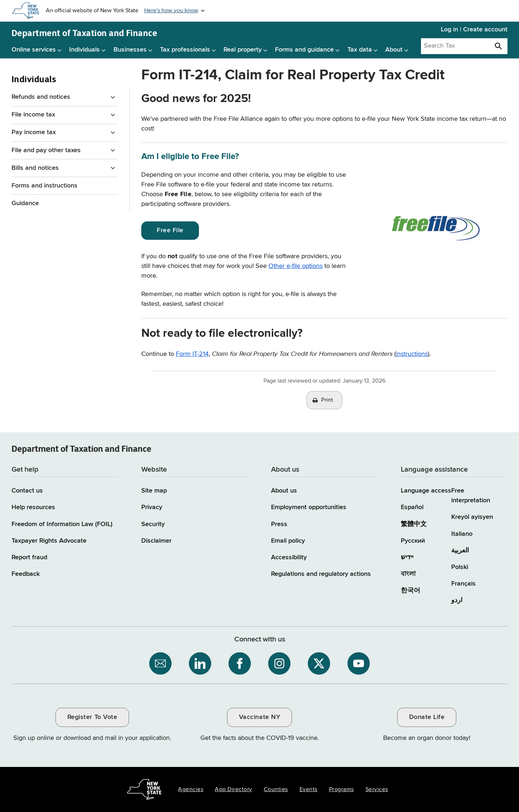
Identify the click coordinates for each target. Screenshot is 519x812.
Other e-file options (296, 266)
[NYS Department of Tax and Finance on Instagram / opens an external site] (279, 663)
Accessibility (289, 557)
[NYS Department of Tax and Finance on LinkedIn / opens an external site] (200, 663)
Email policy (288, 541)
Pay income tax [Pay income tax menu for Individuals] (34, 132)
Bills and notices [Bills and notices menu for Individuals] (35, 168)
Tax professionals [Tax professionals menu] (185, 50)
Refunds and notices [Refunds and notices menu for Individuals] (41, 97)
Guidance (25, 203)
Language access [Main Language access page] (426, 491)
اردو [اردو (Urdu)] (457, 600)
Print (327, 400)
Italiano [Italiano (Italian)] (462, 534)
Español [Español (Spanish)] (412, 507)
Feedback (26, 574)
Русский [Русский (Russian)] (413, 541)
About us (284, 491)
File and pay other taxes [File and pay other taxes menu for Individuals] (46, 150)
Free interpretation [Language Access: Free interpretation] (471, 496)
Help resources (33, 507)
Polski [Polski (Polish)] (460, 567)
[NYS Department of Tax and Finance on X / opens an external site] (319, 663)
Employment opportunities (309, 507)
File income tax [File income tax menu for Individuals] (33, 115)
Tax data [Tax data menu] (360, 50)
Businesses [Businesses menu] (130, 50)
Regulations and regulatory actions (321, 574)
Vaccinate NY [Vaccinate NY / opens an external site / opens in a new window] (259, 717)
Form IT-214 (192, 354)
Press (279, 524)
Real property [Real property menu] (243, 50)
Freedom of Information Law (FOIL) (62, 524)
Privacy (152, 507)
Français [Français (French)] (463, 584)
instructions (412, 354)
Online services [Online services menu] (34, 50)
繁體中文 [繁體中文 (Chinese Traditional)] (414, 524)
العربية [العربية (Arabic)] (460, 551)
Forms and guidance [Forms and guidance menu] (304, 50)
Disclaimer (156, 541)
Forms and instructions (45, 186)
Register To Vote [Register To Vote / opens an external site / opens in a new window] (92, 717)
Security (153, 524)
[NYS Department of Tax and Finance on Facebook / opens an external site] (240, 663)
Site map (154, 491)
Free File (170, 230)
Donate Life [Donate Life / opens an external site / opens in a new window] (427, 717)
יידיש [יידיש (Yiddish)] (407, 557)
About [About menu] (394, 50)
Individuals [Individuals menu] (85, 50)
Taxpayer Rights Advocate (49, 541)
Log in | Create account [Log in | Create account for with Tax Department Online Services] (474, 30)
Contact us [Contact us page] (27, 491)
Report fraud (29, 557)
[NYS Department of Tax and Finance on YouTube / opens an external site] (359, 663)
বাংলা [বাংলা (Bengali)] (408, 574)
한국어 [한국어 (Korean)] (411, 591)
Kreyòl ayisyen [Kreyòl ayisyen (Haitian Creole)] (472, 517)
